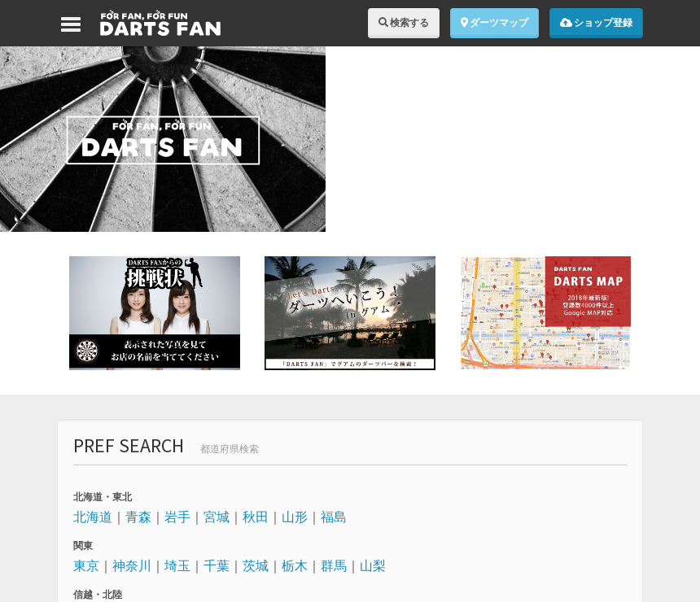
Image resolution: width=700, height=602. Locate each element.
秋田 (256, 517)
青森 (138, 517)
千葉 (217, 565)
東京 (86, 565)
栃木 (295, 565)
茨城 (256, 565)
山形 (295, 517)
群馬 (334, 565)
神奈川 (132, 565)
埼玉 (177, 565)
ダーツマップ (494, 22)
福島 (334, 517)
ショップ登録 (596, 22)
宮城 (217, 517)
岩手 (177, 517)
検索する (404, 22)
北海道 (93, 517)
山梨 (373, 565)
